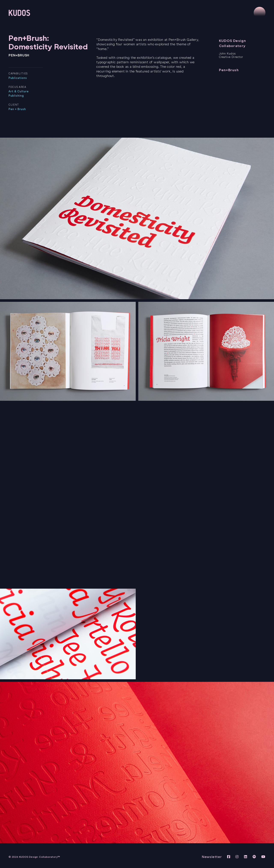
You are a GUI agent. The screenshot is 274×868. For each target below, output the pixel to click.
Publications (18, 78)
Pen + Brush (17, 109)
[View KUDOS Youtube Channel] (263, 857)
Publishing (16, 96)
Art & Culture (19, 91)
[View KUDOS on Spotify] (255, 857)
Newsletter (212, 857)
